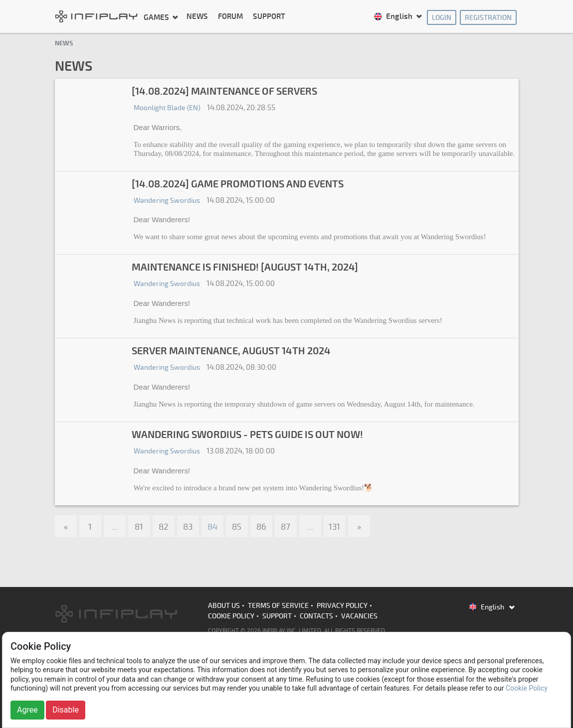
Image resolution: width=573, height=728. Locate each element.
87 (286, 527)
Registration (488, 18)
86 (261, 527)
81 (139, 527)
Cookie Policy (231, 616)
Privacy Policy (342, 606)
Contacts (316, 616)
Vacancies (359, 616)
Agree (27, 710)
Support (269, 17)
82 (164, 527)
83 (188, 527)
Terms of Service (278, 606)
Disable (66, 710)
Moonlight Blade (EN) (167, 108)
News (197, 17)
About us (224, 606)
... (115, 527)
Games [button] (157, 17)
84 (212, 527)
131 (334, 527)
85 (237, 527)
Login (442, 18)
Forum (230, 17)
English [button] (394, 17)
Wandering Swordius (167, 201)
